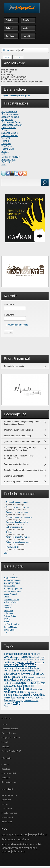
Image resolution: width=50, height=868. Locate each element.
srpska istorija (30, 683)
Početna (9, 20)
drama (9, 676)
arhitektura (39, 662)
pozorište (31, 660)
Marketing (6, 778)
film (11, 692)
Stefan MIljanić (8, 159)
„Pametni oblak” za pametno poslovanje (22, 442)
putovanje (9, 668)
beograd (15, 662)
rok (43, 683)
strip (6, 660)
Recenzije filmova (9, 795)
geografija (8, 703)
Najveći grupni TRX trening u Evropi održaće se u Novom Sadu (20, 449)
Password (10, 315)
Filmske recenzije (9, 813)
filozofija (27, 657)
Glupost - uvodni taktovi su (17, 507)
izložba (7, 698)
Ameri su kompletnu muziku (18, 537)
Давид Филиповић (10, 117)
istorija (36, 680)
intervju (22, 665)
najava (40, 660)
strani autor (21, 677)
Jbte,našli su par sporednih (17, 502)
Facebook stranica (10, 729)
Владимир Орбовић (11, 122)
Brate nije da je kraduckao (17, 522)
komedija (9, 671)
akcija (8, 657)
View (8, 57)
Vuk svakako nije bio (15, 527)
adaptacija (10, 686)
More (6, 706)
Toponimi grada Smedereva (16, 464)
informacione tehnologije (27, 668)
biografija (38, 694)
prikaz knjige (17, 674)
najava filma (18, 657)
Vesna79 (6, 138)
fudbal (37, 671)
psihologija (10, 695)
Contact (18, 57)
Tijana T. (5, 141)
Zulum (4, 130)
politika (8, 662)
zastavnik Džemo (10, 133)
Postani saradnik (9, 773)
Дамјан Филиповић (11, 114)
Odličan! (10, 532)
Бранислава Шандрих (12, 125)
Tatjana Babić (8, 149)
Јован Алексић (9, 128)
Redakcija (6, 769)
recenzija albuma (25, 698)
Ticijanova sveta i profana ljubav (16, 95)
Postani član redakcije (14, 366)
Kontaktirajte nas (9, 782)
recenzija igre (33, 677)
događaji (11, 688)
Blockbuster (7, 822)
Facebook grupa (9, 733)
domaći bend (26, 654)
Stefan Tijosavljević (11, 157)
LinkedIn (5, 742)
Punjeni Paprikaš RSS (11, 751)
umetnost (10, 665)
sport (26, 694)
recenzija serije (17, 660)
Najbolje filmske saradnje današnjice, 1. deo (24, 470)
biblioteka (26, 689)
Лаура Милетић (9, 112)
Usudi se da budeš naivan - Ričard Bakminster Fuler (19, 457)
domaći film (11, 654)
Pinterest (6, 747)
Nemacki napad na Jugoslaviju (19, 517)
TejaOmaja (7, 146)
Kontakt (26, 36)
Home (6, 50)
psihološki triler (38, 657)
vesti (29, 673)
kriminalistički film (31, 701)
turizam (30, 671)
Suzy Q (5, 152)
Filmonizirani (7, 817)
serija (17, 703)
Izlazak (5, 804)
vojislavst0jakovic (10, 136)
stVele (4, 154)
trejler (7, 683)
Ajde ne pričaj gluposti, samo (18, 542)
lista (13, 698)
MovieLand (6, 800)
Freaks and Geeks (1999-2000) (17, 436)
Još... (4, 165)
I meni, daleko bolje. (15, 547)
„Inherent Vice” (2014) (14, 476)
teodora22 (6, 144)
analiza (43, 677)
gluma (37, 654)
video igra (18, 692)
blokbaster (21, 671)
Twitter (4, 724)
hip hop (27, 692)
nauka (33, 692)
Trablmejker (7, 808)
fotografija (14, 683)
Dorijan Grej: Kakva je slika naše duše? (22, 482)
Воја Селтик (7, 120)
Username (10, 304)
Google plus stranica (11, 737)
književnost (23, 680)
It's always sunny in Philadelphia (19, 430)
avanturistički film (26, 686)
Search (9, 186)
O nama (5, 764)
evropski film (27, 662)
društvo (39, 673)
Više (6, 553)
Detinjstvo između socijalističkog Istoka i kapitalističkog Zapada (22, 423)
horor (32, 665)
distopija (20, 701)
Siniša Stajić (7, 162)
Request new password (17, 325)
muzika (10, 680)
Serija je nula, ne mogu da (17, 512)
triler (7, 674)
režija (19, 695)
